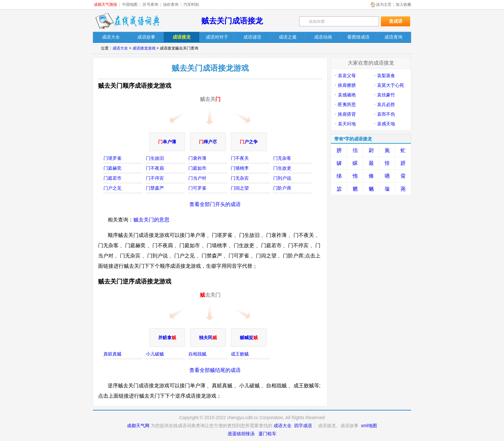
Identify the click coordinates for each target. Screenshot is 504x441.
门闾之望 (240, 188)
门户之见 (113, 188)
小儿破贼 (155, 354)
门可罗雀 (197, 188)
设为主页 (384, 4)
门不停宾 (155, 178)
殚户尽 (208, 142)
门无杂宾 (240, 178)
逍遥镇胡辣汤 (241, 434)
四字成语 (303, 426)
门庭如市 (197, 168)
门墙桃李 (240, 168)
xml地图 (369, 426)
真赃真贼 (113, 354)
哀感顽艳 (347, 95)
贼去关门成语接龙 (232, 21)
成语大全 (120, 48)
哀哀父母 (347, 76)
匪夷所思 (347, 104)
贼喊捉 (249, 337)
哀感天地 (386, 124)
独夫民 (208, 337)
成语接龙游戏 (144, 48)
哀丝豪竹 (386, 95)
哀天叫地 (347, 124)
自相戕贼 (197, 354)
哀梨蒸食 (386, 76)
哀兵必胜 (386, 104)
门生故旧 (155, 158)
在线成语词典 (127, 21)
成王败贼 (240, 354)
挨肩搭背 (347, 114)
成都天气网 (138, 426)
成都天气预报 (105, 4)
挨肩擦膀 (347, 85)
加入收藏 (403, 4)
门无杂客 (282, 158)
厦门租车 (267, 434)
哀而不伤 (386, 114)
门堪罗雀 (113, 158)
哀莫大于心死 (391, 85)
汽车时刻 (191, 4)
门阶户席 (282, 188)
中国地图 (130, 4)
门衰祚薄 (197, 158)
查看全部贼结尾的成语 (215, 370)
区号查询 (150, 4)
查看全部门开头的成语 (215, 204)
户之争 (249, 142)
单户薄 (167, 142)
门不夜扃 (155, 168)
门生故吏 (282, 168)
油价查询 (171, 4)
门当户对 (197, 178)
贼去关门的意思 (151, 220)
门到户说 (282, 178)
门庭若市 (113, 178)
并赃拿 (167, 337)
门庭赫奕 (113, 168)
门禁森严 (155, 188)
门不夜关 (240, 158)
